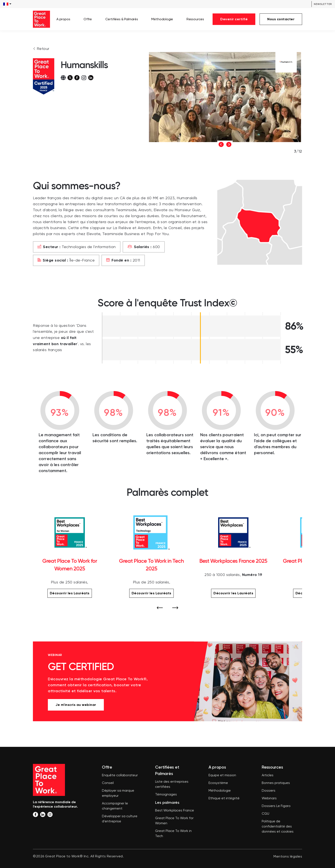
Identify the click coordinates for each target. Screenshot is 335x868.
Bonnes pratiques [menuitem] (276, 783)
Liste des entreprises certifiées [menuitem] (172, 784)
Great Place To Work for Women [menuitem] (174, 821)
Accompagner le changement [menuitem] (115, 806)
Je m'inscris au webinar (76, 705)
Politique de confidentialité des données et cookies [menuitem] (278, 827)
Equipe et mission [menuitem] (222, 775)
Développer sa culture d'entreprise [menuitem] (120, 819)
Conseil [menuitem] (108, 783)
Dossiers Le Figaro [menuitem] (276, 806)
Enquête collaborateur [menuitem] (120, 775)
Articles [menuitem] (268, 775)
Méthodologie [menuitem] (162, 19)
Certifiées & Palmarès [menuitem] (122, 19)
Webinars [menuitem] (269, 798)
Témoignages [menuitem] (166, 795)
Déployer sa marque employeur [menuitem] (118, 793)
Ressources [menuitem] (195, 19)
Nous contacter (281, 19)
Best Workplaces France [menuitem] (175, 811)
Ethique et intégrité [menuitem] (224, 798)
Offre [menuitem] (88, 19)
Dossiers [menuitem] (269, 791)
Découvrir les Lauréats (70, 593)
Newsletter (323, 4)
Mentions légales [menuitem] (288, 857)
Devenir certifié (234, 19)
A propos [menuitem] (63, 19)
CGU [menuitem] (265, 814)
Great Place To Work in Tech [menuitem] (173, 834)
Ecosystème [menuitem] (218, 783)
